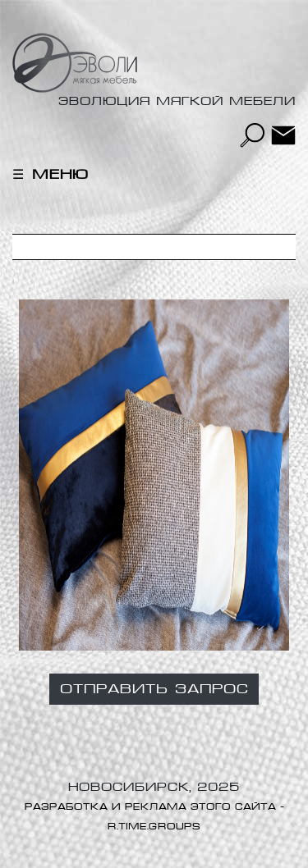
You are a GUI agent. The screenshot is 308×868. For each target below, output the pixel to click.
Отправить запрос (154, 689)
